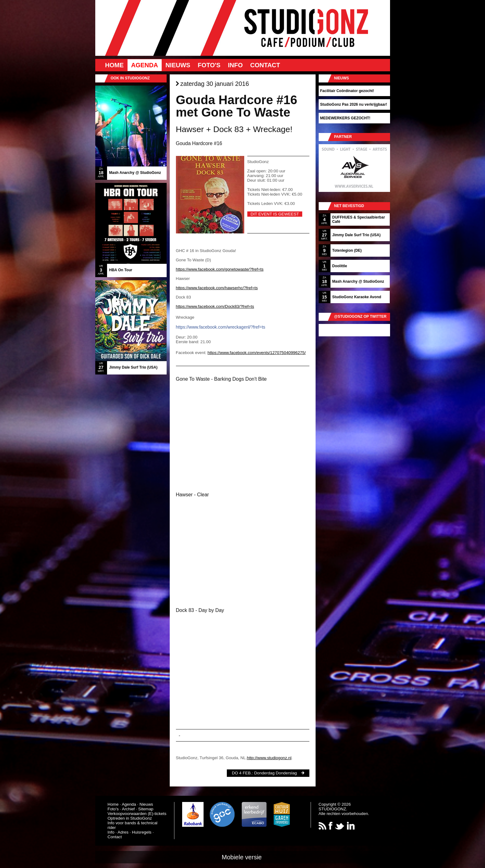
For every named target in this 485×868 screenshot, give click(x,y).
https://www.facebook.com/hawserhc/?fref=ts (217, 288)
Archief (128, 809)
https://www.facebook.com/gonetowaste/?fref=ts (220, 269)
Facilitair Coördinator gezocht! (347, 91)
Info (235, 65)
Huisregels (142, 832)
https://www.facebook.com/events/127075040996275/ (257, 353)
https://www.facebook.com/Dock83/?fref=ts (215, 306)
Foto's (209, 65)
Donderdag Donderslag (276, 773)
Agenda (145, 65)
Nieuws (178, 65)
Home (115, 65)
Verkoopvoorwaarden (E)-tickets (137, 814)
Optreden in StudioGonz (130, 818)
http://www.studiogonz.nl (269, 758)
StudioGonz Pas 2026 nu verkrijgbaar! (354, 104)
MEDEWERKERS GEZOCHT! (345, 118)
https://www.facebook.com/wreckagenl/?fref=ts (221, 327)
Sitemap (146, 809)
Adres (123, 832)
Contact (265, 65)
